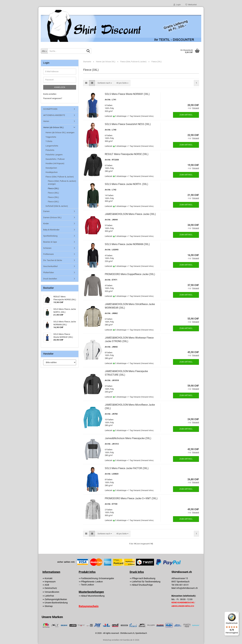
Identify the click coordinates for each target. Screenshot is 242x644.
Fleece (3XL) (53, 188)
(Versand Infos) (147, 116)
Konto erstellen (50, 94)
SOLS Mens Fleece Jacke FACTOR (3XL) (127, 468)
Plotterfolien (49, 272)
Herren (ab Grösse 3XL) (53, 127)
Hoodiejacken (52, 172)
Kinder (46, 223)
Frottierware (48, 254)
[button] (86, 83)
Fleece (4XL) (53, 193)
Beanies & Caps (50, 242)
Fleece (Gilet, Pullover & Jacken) (60, 177)
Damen (46, 211)
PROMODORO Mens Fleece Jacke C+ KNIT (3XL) (131, 498)
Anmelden (60, 87)
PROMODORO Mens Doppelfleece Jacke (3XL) (130, 274)
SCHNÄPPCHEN (50, 109)
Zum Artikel (186, 115)
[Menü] (237, 614)
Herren (46, 121)
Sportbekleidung (50, 236)
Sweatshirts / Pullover (55, 159)
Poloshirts (50, 150)
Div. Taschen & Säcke (53, 260)
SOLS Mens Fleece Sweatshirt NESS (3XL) (128, 124)
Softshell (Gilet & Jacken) (57, 206)
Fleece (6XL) (53, 202)
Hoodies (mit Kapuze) (55, 163)
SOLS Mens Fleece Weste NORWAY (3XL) (127, 94)
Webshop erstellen (111, 640)
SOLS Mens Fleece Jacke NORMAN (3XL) (127, 244)
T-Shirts (49, 141)
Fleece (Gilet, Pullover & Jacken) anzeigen (62, 182)
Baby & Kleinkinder (51, 230)
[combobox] (105, 83)
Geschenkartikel (50, 266)
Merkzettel (191, 5)
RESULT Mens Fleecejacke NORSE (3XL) (127, 154)
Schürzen (47, 248)
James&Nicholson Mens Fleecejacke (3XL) (128, 438)
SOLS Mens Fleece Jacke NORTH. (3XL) (126, 184)
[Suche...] (44, 51)
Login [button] (177, 5)
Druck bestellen (50, 279)
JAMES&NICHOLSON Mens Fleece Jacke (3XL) (130, 214)
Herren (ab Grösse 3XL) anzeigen (60, 132)
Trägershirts (51, 137)
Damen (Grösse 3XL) (52, 217)
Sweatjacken (51, 168)
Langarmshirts (52, 146)
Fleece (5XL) (53, 197)
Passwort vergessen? (53, 98)
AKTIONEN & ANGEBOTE (54, 115)
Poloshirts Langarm (54, 155)
